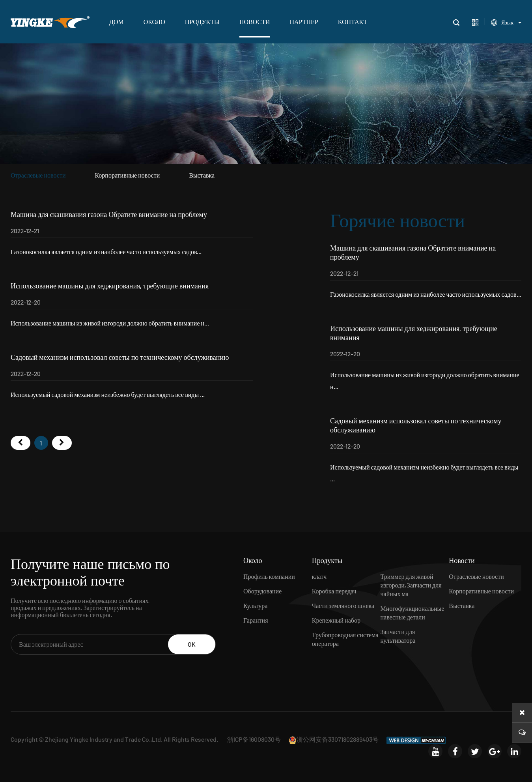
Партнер (304, 22)
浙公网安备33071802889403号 (334, 739)
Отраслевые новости (38, 175)
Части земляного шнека (343, 605)
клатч (319, 576)
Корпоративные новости (127, 175)
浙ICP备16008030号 (254, 739)
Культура (255, 605)
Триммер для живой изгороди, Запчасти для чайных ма (411, 585)
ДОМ (117, 22)
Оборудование (262, 591)
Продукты (202, 22)
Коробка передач (334, 591)
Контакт (353, 22)
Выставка (202, 175)
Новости (255, 22)
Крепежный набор (336, 620)
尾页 (62, 443)
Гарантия (256, 620)
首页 (21, 443)
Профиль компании (269, 576)
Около (154, 22)
